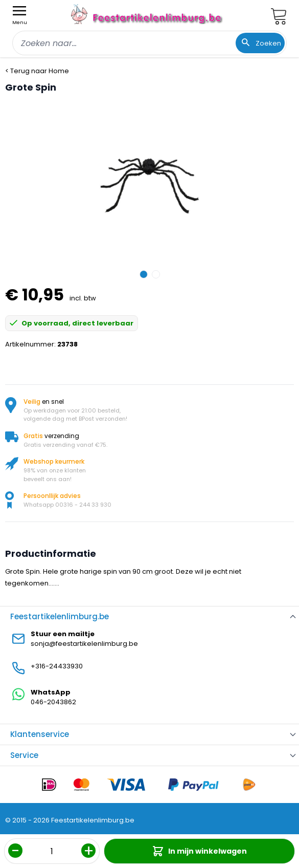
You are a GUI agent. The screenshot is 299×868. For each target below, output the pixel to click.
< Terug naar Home (37, 71)
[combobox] (149, 43)
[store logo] (148, 14)
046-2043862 (53, 702)
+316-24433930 (57, 666)
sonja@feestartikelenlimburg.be (84, 644)
